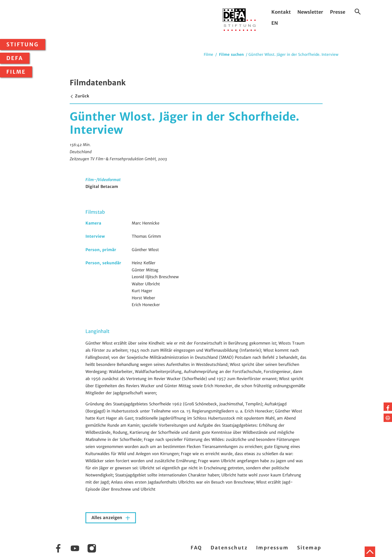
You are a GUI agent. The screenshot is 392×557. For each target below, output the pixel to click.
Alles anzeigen (108, 518)
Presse (338, 12)
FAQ (196, 548)
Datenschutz (229, 548)
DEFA (15, 58)
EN (275, 23)
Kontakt (281, 12)
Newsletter (310, 12)
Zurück (79, 96)
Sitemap (309, 548)
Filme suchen (231, 54)
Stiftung (23, 44)
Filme (16, 72)
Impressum (272, 548)
